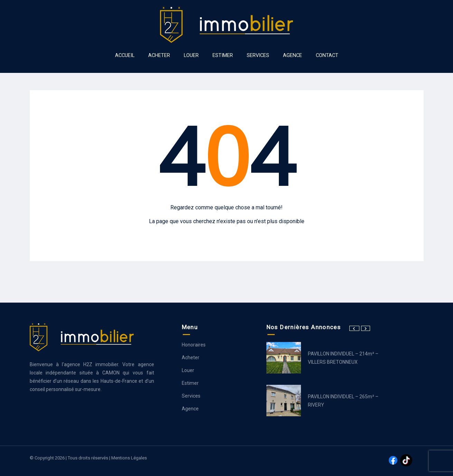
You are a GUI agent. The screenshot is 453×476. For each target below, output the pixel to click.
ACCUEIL (125, 55)
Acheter (191, 358)
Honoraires (194, 345)
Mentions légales (129, 458)
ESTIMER (223, 55)
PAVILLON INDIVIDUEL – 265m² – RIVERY (343, 401)
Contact (327, 55)
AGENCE (292, 55)
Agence (190, 409)
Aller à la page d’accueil (227, 235)
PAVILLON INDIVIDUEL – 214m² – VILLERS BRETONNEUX (343, 358)
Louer (188, 370)
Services (191, 396)
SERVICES (258, 55)
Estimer (190, 383)
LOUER (191, 55)
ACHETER (159, 55)
